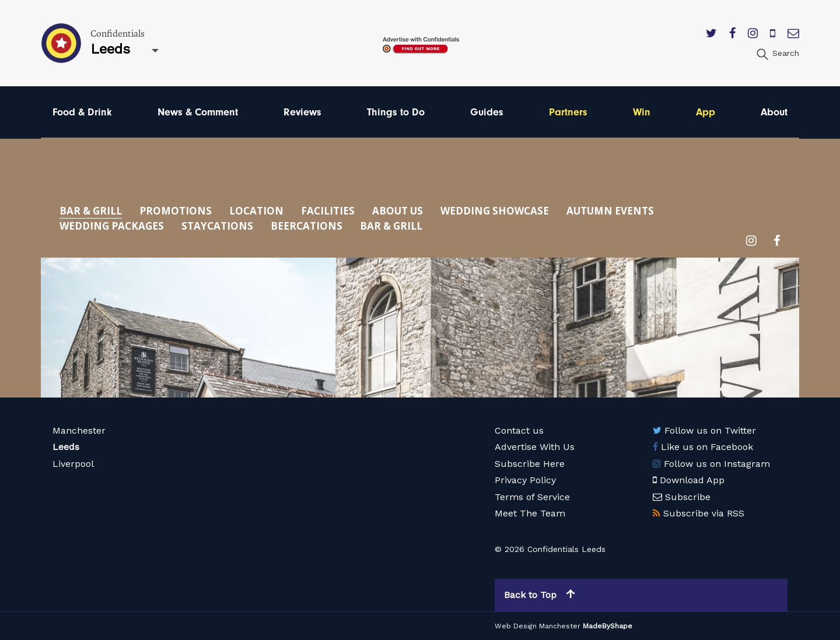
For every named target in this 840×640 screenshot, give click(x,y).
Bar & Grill (91, 211)
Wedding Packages (112, 226)
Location (256, 211)
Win (642, 112)
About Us (398, 211)
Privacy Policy (525, 480)
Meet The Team (530, 513)
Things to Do (396, 112)
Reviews (302, 112)
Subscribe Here (530, 464)
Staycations (217, 226)
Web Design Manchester (538, 626)
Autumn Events (610, 211)
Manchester (79, 430)
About (774, 112)
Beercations (307, 226)
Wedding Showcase (495, 211)
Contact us (519, 430)
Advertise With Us (535, 447)
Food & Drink (82, 112)
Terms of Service (532, 497)
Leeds (66, 447)
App (706, 112)
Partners (568, 112)
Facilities (328, 211)
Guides (487, 112)
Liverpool (73, 464)
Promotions (176, 211)
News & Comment (198, 112)
